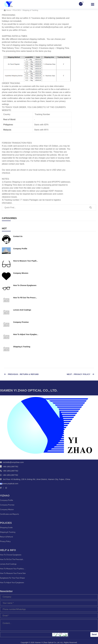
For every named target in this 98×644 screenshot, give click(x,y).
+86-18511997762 (10, 466)
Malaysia (7, 130)
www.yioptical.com (9, 484)
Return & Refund (6, 537)
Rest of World (9, 119)
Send (94, 634)
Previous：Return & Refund (21, 374)
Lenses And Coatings (8, 564)
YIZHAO (5, 496)
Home (7, 10)
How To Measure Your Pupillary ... (13, 569)
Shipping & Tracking (30, 10)
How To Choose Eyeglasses (11, 555)
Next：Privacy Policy (81, 374)
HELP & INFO (8, 550)
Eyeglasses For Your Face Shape (12, 578)
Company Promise (7, 505)
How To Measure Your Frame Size (13, 573)
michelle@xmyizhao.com (13, 462)
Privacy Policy (5, 541)
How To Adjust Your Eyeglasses (12, 582)
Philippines (8, 125)
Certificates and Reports (9, 514)
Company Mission (7, 509)
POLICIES (17, 10)
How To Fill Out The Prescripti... (12, 559)
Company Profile (6, 500)
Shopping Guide (6, 527)
